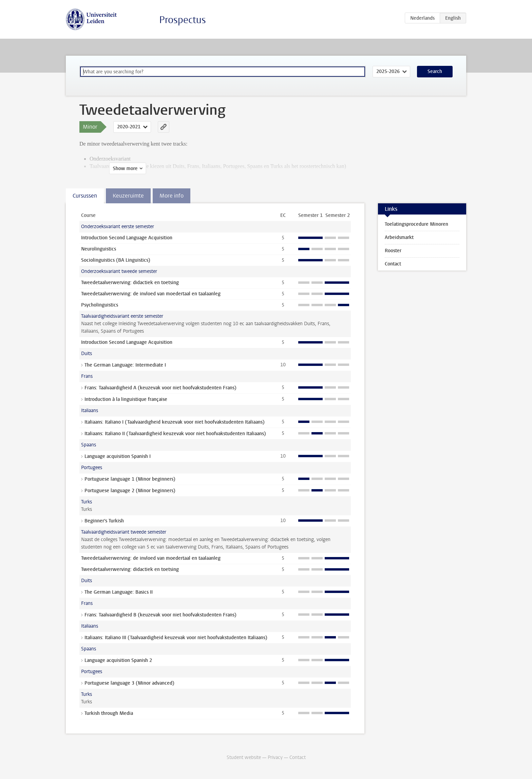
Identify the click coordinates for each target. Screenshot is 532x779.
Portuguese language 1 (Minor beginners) (130, 479)
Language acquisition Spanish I (118, 456)
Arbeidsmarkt (399, 237)
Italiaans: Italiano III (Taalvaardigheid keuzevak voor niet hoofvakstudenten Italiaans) (176, 638)
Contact (393, 264)
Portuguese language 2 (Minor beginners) (130, 491)
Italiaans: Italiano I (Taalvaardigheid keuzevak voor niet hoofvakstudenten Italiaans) (175, 422)
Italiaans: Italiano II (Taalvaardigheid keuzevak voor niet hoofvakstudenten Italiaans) (175, 434)
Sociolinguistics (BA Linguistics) (116, 260)
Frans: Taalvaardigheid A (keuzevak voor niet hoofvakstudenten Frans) (160, 388)
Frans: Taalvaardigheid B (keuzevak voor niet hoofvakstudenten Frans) (160, 615)
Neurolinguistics (99, 249)
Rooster (393, 251)
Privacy (275, 757)
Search (435, 71)
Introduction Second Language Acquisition (127, 238)
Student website (244, 757)
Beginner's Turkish (104, 521)
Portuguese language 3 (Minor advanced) (129, 683)
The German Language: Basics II (119, 592)
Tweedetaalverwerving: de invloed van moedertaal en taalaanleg (151, 294)
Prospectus (183, 20)
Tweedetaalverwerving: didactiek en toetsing (130, 283)
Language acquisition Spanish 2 (118, 660)
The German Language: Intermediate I (125, 365)
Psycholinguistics (100, 305)
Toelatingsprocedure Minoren (416, 224)
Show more (96, 169)
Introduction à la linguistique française (126, 399)
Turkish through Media (109, 713)
